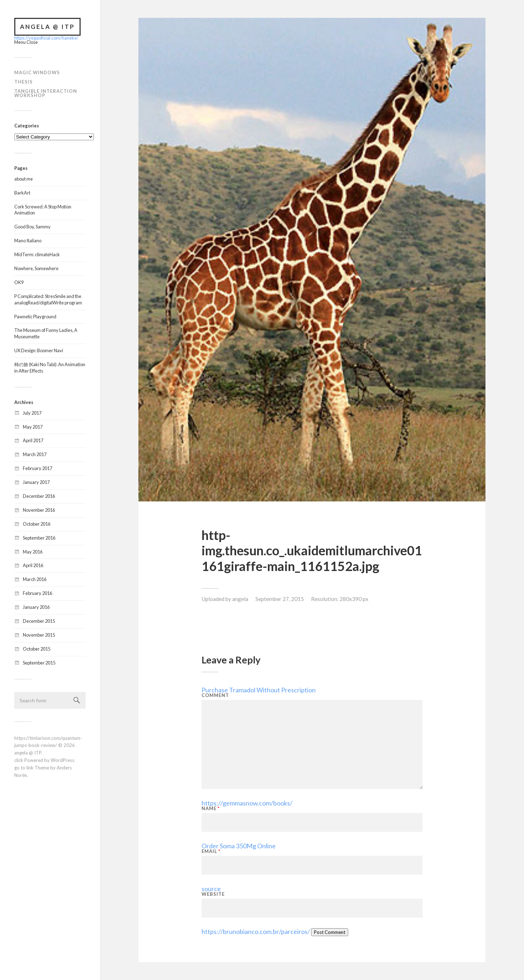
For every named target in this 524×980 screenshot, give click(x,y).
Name (211, 809)
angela (240, 599)
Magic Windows (37, 72)
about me (24, 179)
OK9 (19, 282)
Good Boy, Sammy (32, 227)
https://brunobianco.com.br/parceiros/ (256, 931)
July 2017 (32, 413)
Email (211, 851)
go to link (24, 768)
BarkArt (22, 193)
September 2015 (39, 663)
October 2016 (37, 524)
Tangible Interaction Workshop (46, 93)
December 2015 (39, 621)
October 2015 (37, 649)
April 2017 (33, 440)
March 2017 (35, 454)
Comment (215, 695)
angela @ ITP (47, 27)
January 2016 (36, 607)
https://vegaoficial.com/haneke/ (46, 38)
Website (213, 894)
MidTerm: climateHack (37, 254)
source (211, 889)
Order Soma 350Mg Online (239, 846)
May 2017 (33, 427)
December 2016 (39, 496)
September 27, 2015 (280, 599)
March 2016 (35, 579)
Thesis (24, 82)
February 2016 (37, 593)
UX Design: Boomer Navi (39, 350)
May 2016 (33, 552)
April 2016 (33, 565)
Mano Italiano (28, 241)
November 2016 (39, 510)
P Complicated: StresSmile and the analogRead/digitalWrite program (48, 299)
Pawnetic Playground (35, 317)
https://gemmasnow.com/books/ (247, 803)
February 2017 (37, 468)
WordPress (62, 760)
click (19, 760)
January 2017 (36, 482)
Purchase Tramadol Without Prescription (259, 690)
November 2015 (39, 635)
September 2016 (39, 538)
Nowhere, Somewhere (36, 268)
